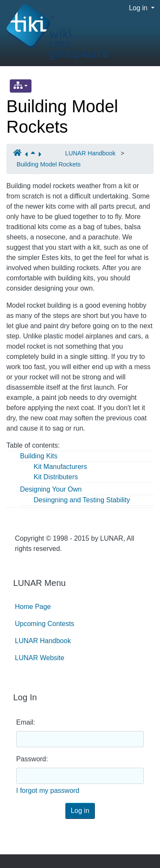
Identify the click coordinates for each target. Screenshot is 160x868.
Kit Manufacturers (60, 467)
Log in (139, 8)
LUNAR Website (40, 658)
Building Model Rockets (49, 164)
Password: (32, 759)
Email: (26, 722)
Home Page (33, 607)
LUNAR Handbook (90, 153)
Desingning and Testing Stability (82, 500)
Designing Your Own (51, 489)
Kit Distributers (56, 477)
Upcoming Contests (45, 624)
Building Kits (39, 456)
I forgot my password (48, 791)
